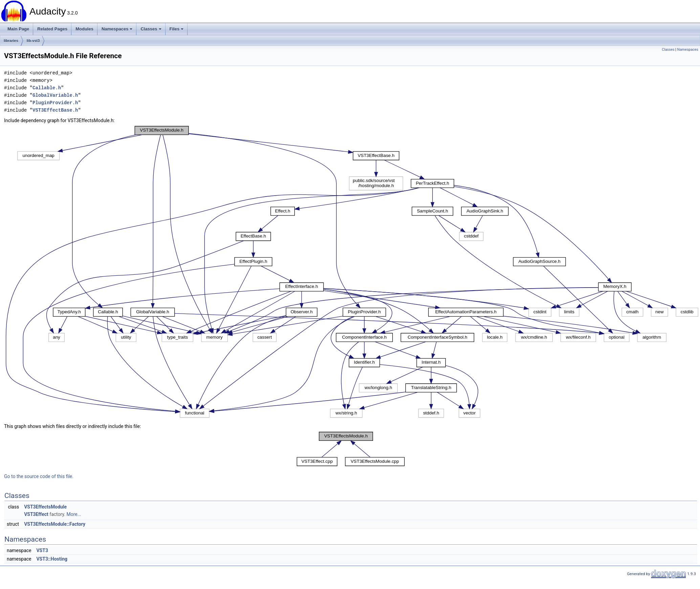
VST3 (42, 550)
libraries (11, 41)
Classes (151, 29)
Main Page (18, 29)
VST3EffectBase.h (55, 110)
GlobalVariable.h (55, 95)
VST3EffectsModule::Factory (55, 524)
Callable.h (47, 88)
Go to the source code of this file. (39, 476)
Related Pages (52, 29)
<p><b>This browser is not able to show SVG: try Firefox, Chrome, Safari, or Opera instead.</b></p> (352, 272)
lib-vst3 (33, 41)
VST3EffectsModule (45, 507)
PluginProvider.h (55, 103)
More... (74, 514)
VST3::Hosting (52, 559)
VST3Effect (36, 514)
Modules (84, 29)
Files (177, 29)
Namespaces (117, 29)
